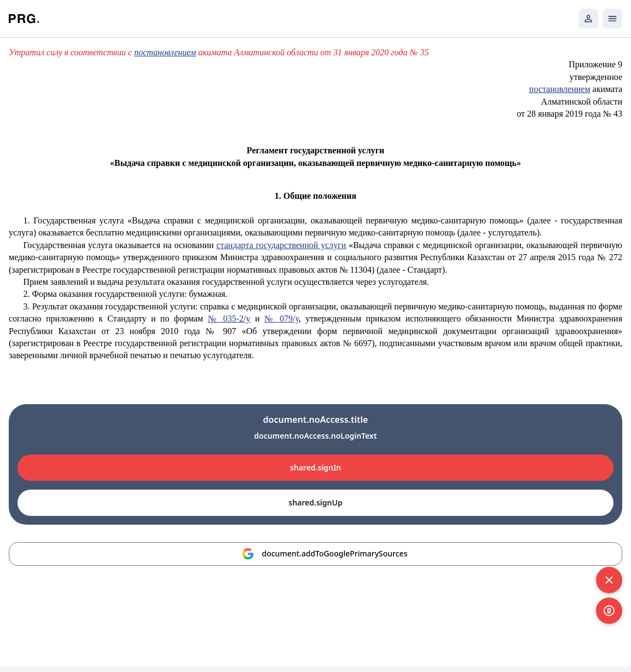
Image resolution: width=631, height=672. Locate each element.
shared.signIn (315, 467)
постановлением (165, 52)
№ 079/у (282, 318)
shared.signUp (315, 502)
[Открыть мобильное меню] (612, 19)
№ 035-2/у (229, 318)
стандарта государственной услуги (281, 245)
